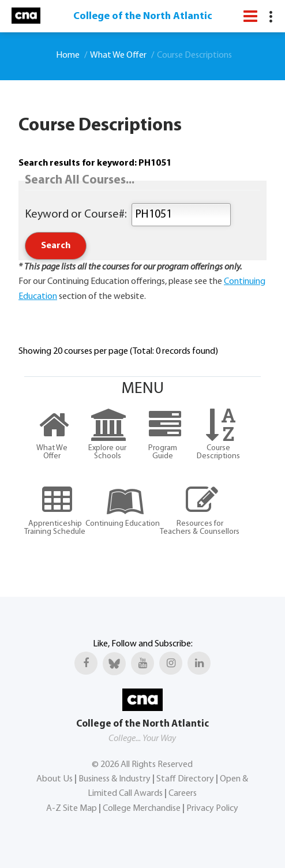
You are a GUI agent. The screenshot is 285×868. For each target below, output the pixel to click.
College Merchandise (142, 809)
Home (68, 55)
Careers (183, 794)
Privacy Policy (212, 809)
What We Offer (118, 55)
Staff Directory (185, 779)
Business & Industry (115, 779)
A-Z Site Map (72, 809)
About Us (55, 779)
